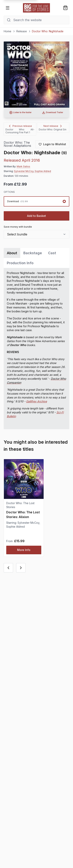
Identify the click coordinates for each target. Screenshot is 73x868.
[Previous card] (8, 568)
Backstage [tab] (33, 253)
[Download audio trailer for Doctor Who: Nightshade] (53, 113)
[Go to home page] (37, 8)
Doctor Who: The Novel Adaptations (17, 144)
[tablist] (37, 258)
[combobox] (37, 234)
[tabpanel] (37, 349)
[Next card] (21, 568)
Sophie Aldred (43, 171)
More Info (24, 550)
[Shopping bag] (65, 8)
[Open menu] (8, 8)
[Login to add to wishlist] (52, 144)
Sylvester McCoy (24, 171)
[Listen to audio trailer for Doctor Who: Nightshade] (21, 113)
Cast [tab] (52, 253)
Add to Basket (36, 216)
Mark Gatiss (23, 166)
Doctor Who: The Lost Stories (20, 505)
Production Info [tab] (20, 263)
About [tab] (12, 253)
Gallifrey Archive (36, 401)
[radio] (37, 201)
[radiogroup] (37, 201)
